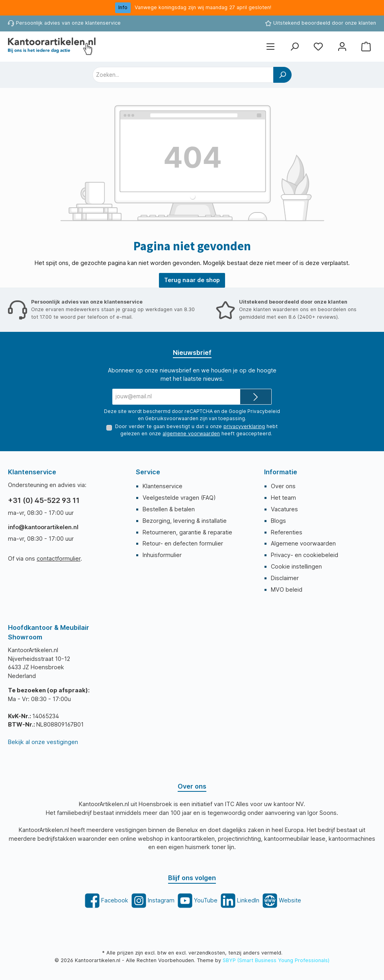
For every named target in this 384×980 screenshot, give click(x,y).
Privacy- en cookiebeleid (305, 555)
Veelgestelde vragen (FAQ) (179, 498)
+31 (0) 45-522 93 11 (44, 500)
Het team (283, 498)
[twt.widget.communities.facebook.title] (106, 901)
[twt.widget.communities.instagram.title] (152, 901)
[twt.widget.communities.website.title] (281, 901)
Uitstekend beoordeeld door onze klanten (325, 23)
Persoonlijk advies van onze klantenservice (68, 23)
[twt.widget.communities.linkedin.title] (239, 901)
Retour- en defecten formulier (183, 543)
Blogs (278, 521)
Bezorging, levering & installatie (185, 521)
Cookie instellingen (296, 566)
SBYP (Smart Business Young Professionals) (276, 960)
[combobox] (183, 75)
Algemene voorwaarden (303, 543)
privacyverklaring (244, 426)
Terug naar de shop (192, 280)
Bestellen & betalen (169, 509)
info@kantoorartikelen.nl (43, 527)
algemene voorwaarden (191, 433)
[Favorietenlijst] (318, 46)
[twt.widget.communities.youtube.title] (197, 901)
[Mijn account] (342, 46)
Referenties (287, 532)
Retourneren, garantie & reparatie (187, 532)
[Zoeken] (294, 46)
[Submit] (256, 397)
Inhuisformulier (162, 555)
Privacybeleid (264, 411)
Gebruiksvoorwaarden (172, 418)
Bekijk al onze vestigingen (43, 742)
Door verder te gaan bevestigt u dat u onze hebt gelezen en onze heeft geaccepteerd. (196, 430)
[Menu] (270, 46)
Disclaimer (285, 578)
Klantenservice (163, 486)
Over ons (283, 486)
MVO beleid (287, 589)
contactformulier (59, 558)
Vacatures (284, 509)
